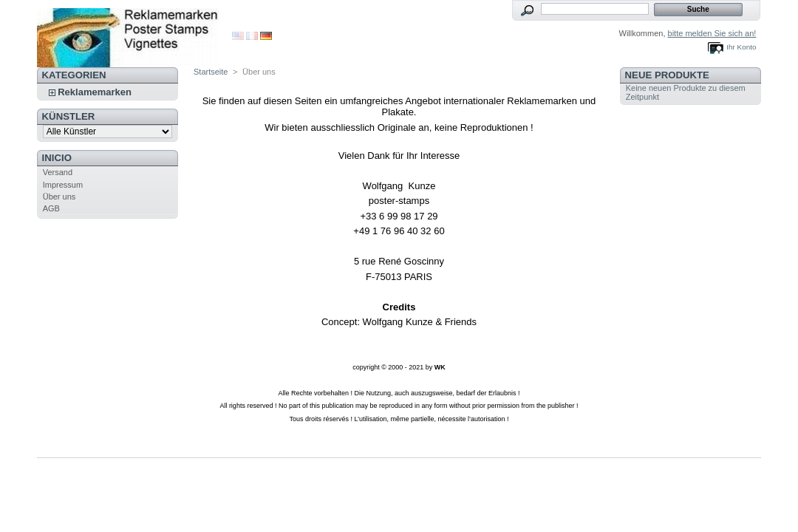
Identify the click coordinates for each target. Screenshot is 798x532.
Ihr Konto (741, 47)
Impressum (63, 185)
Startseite (211, 72)
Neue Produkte (667, 75)
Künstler (69, 116)
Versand (58, 172)
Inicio (57, 158)
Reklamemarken (95, 92)
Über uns (59, 197)
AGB (51, 208)
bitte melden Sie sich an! (712, 33)
